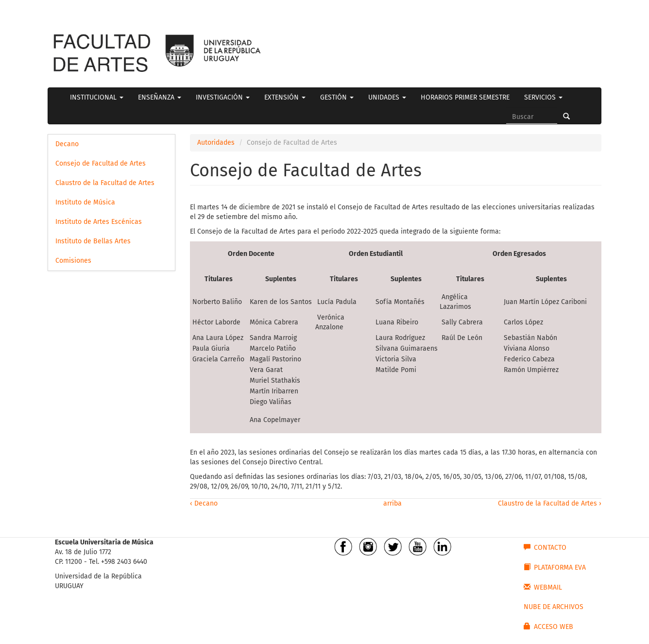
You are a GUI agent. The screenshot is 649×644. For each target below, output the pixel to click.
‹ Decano (204, 503)
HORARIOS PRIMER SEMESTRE (465, 97)
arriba (392, 503)
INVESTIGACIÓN (223, 97)
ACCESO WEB (548, 627)
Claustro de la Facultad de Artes (105, 183)
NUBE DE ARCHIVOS (554, 607)
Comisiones (73, 261)
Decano (67, 144)
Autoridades (216, 143)
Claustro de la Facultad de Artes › (550, 503)
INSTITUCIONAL (97, 97)
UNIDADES (387, 97)
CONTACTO (545, 547)
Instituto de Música (85, 202)
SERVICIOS (543, 97)
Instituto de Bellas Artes (93, 241)
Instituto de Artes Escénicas (99, 222)
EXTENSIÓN (285, 97)
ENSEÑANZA (160, 97)
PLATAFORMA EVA (555, 567)
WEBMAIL (543, 587)
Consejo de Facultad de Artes (101, 163)
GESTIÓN (337, 97)
